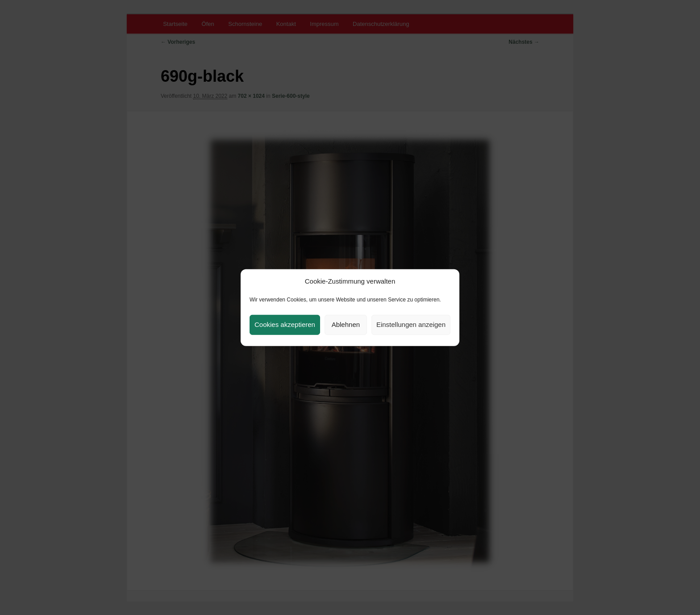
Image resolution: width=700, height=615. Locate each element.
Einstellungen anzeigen (411, 324)
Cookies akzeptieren (285, 324)
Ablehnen (346, 324)
